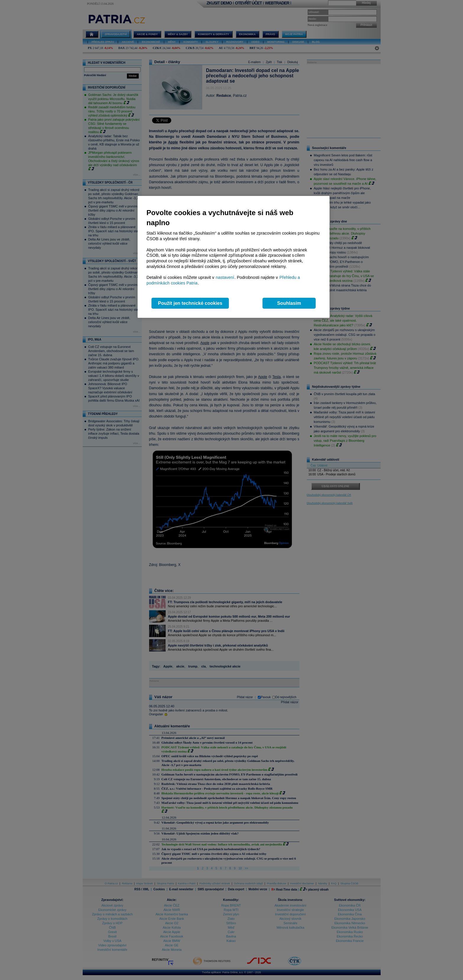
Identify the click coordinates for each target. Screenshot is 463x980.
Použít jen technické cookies (190, 303)
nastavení (225, 277)
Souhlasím (289, 303)
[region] (234, 257)
